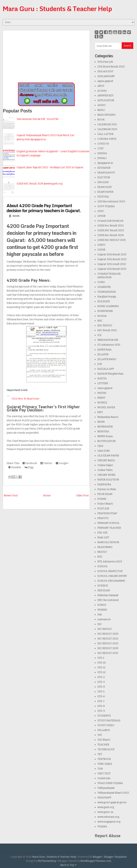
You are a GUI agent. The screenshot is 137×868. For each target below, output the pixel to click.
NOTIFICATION (106, 441)
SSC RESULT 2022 (108, 639)
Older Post (82, 496)
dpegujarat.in (105, 163)
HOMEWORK (105, 311)
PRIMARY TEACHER (109, 528)
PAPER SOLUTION (108, 480)
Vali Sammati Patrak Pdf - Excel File (38, 119)
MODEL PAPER (106, 407)
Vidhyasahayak (106, 788)
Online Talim (105, 470)
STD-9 (101, 711)
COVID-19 (103, 144)
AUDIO (102, 105)
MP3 (100, 412)
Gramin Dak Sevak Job (110, 221)
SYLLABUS (104, 730)
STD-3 (101, 682)
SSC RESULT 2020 (108, 634)
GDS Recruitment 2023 (111, 202)
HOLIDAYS (104, 301)
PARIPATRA (104, 484)
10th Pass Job (105, 62)
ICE (99, 335)
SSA (100, 615)
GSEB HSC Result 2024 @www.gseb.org (40, 184)
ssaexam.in (104, 619)
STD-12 (102, 672)
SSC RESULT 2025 (108, 653)
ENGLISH (103, 182)
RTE (100, 557)
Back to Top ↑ (68, 865)
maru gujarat (105, 388)
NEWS (16, 216)
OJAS (100, 446)
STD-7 (101, 701)
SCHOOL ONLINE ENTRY (112, 576)
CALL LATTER (105, 134)
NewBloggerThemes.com (96, 861)
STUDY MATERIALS (109, 721)
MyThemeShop (47, 861)
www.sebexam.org (108, 817)
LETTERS (103, 383)
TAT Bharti (104, 740)
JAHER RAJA (104, 350)
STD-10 (102, 663)
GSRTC (102, 245)
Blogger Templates (116, 857)
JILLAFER (103, 354)
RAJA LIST (103, 537)
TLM (100, 769)
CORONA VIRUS (107, 139)
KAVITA (102, 379)
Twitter (46, 463)
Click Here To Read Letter (25, 399)
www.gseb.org (106, 807)
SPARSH (102, 610)
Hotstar (102, 316)
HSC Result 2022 (107, 330)
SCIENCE (103, 586)
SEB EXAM (104, 590)
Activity (102, 91)
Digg (29, 467)
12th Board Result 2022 (111, 67)
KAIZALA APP (106, 369)
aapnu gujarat (105, 81)
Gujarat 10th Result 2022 (112, 255)
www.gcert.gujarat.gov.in (112, 802)
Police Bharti (105, 504)
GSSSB (101, 250)
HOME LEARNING (108, 306)
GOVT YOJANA (106, 206)
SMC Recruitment (108, 600)
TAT (100, 735)
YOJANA (102, 827)
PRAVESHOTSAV (107, 513)
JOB (100, 364)
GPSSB (101, 216)
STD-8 (101, 706)
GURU (101, 282)
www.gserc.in (105, 812)
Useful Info (104, 778)
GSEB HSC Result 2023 (111, 230)
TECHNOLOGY (106, 749)
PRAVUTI (103, 518)
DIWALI (102, 158)
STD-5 (101, 692)
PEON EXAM (105, 494)
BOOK (101, 120)
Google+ (62, 463)
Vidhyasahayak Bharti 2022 (113, 793)
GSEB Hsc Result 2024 (111, 235)
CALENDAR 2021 (107, 124)
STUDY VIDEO (106, 725)
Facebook (30, 463)
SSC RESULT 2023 (108, 643)
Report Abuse (108, 836)
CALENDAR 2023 (107, 129)
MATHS (102, 393)
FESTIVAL (103, 197)
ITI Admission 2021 (109, 345)
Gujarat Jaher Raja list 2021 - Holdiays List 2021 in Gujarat (50, 167)
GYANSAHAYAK (107, 292)
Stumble (15, 467)
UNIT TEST (104, 774)
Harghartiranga (107, 297)
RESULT (102, 552)
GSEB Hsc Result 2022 (111, 226)
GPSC (101, 211)
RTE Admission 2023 (110, 562)
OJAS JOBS (104, 451)
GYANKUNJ (104, 287)
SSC (100, 624)
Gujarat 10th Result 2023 (112, 259)
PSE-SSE (102, 533)
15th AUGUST (105, 71)
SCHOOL (103, 566)
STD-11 (101, 668)
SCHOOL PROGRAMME (111, 581)
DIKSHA (102, 153)
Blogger (97, 857)
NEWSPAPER (105, 427)
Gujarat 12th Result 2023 (112, 269)
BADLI (101, 110)
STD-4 (101, 687)
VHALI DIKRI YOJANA (110, 783)
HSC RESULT (105, 326)
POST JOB (103, 509)
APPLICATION (106, 100)
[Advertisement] (46, 55)
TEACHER (103, 745)
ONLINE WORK (106, 475)
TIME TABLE (105, 764)
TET (100, 754)
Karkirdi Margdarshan (110, 374)
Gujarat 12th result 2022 (112, 264)
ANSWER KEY (106, 96)
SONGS (102, 605)
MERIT (101, 398)
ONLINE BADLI (106, 460)
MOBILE (102, 403)
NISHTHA (103, 432)
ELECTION (104, 177)
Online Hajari (105, 465)
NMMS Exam (105, 436)
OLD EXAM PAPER (108, 456)
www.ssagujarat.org (109, 822)
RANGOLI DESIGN (108, 542)
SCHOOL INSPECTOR (110, 571)
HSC (100, 321)
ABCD (101, 86)
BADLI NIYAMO (106, 115)
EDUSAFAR (104, 168)
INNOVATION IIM (108, 340)
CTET (101, 149)
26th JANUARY (106, 76)
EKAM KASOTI (106, 173)
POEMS (102, 499)
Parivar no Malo (107, 489)
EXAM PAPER (105, 192)
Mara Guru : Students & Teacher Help (57, 9)
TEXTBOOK (104, 759)
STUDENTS (104, 716)
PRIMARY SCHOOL (108, 523)
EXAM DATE (105, 187)
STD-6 (101, 696)
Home (47, 496)
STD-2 (101, 677)
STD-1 (101, 658)
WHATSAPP (104, 798)
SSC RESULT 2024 (108, 648)
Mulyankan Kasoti (108, 417)
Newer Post (11, 496)
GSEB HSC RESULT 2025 (112, 240)
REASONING (105, 547)
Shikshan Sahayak (108, 595)
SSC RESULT (105, 629)
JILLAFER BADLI (107, 359)
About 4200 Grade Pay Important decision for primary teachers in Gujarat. (44, 208)
